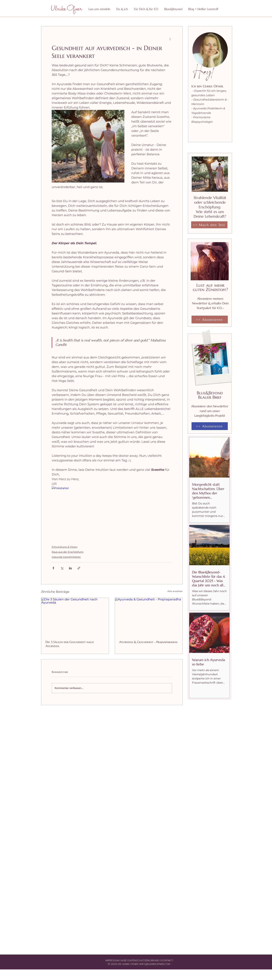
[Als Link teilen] (79, 568)
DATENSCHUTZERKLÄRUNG (144, 960)
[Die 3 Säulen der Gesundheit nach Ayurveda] (75, 617)
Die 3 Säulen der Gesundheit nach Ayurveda (70, 644)
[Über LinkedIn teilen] (70, 568)
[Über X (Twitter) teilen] (62, 568)
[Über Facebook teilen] (53, 568)
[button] (146, 9)
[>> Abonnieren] (210, 320)
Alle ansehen (175, 591)
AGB (124, 960)
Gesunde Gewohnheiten (66, 557)
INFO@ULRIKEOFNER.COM (155, 964)
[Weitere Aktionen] (170, 39)
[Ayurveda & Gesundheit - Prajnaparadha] (149, 617)
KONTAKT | (167, 960)
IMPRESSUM (113, 960)
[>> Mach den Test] (209, 225)
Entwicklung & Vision (65, 547)
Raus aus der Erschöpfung (68, 552)
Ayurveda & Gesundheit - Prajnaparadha (148, 642)
